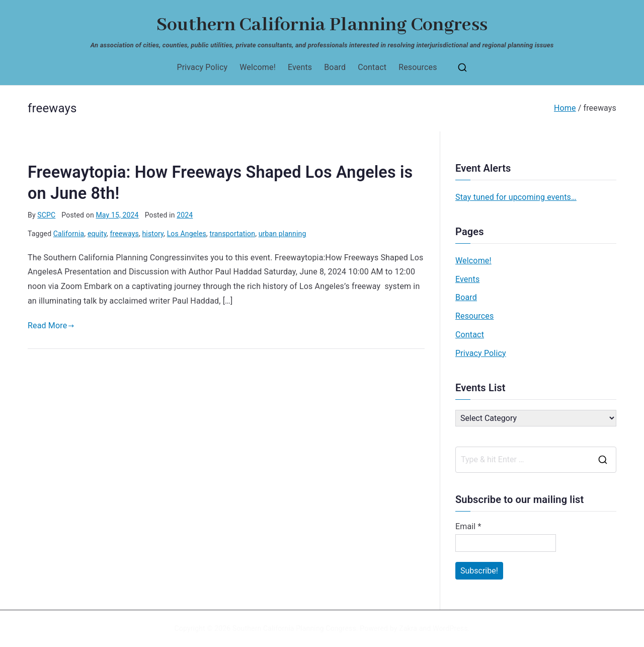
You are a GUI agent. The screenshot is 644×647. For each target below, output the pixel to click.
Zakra (408, 628)
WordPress (450, 628)
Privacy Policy (202, 67)
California (69, 234)
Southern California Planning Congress (322, 25)
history (153, 234)
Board (335, 67)
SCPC (46, 215)
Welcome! (258, 67)
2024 (185, 215)
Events (300, 67)
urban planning (283, 234)
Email (468, 526)
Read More (51, 326)
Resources (418, 67)
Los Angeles (187, 234)
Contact (372, 67)
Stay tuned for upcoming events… (516, 197)
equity (97, 234)
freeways (124, 234)
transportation (232, 234)
